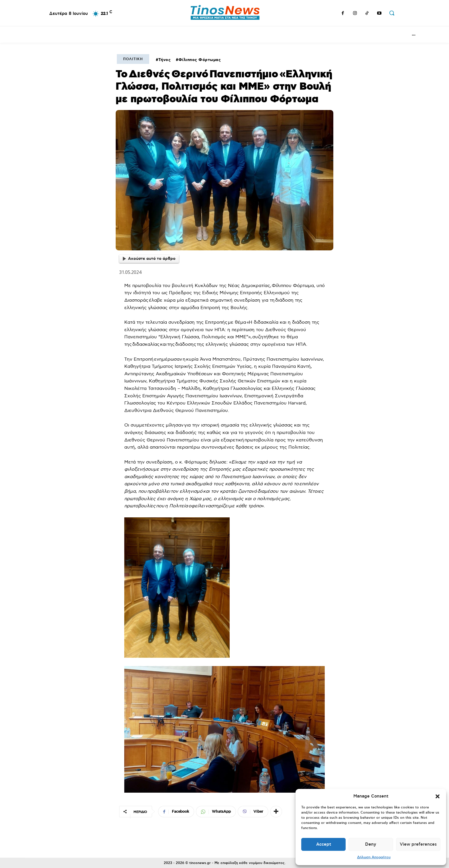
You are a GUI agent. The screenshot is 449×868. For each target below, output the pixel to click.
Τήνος (165, 60)
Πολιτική (133, 59)
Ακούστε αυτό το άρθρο (149, 259)
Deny (371, 844)
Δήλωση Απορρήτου (374, 857)
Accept (324, 844)
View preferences (418, 844)
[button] (438, 796)
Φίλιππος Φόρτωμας (200, 60)
